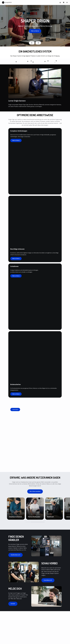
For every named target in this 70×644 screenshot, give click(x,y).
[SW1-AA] (33, 62)
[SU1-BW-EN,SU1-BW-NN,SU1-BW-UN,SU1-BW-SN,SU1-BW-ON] (45, 61)
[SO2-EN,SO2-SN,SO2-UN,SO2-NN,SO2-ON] (28, 61)
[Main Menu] (67, 2)
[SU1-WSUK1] (56, 61)
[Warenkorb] (64, 2)
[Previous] (32, 43)
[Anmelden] (60, 2)
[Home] (18, 2)
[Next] (38, 43)
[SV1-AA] (31, 61)
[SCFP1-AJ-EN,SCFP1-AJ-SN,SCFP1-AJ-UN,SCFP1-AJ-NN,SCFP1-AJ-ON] (16, 62)
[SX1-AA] (48, 61)
